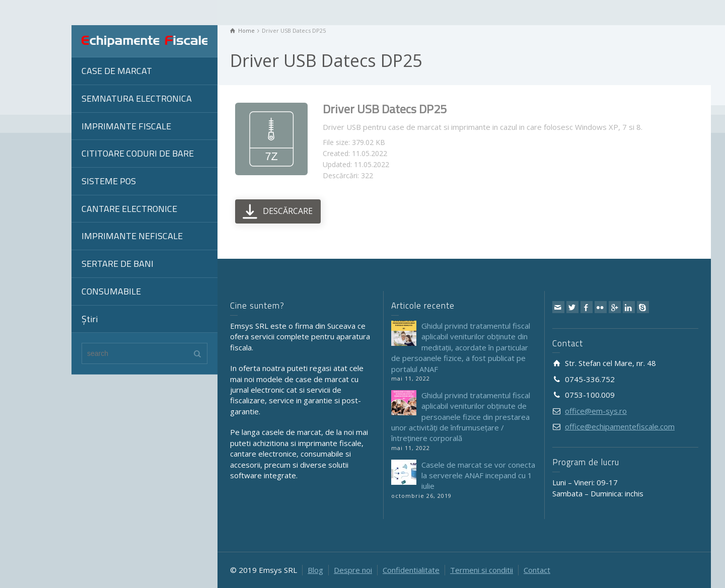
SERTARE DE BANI (118, 264)
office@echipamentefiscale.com (620, 426)
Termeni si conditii (482, 570)
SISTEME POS (109, 181)
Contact (537, 570)
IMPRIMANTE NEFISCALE (132, 236)
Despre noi (353, 570)
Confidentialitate (411, 570)
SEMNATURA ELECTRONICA (137, 98)
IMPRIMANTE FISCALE (126, 126)
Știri (90, 319)
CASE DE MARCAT (117, 71)
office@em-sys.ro (596, 411)
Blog (315, 570)
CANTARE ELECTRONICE (129, 209)
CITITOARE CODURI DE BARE (138, 153)
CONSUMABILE (111, 291)
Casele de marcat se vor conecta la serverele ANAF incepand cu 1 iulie (478, 475)
